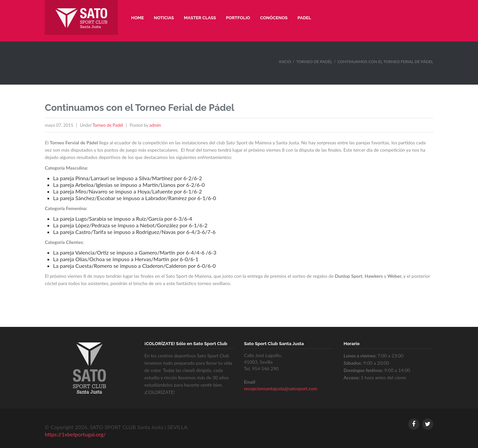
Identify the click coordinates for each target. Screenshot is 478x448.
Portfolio (238, 18)
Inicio (285, 62)
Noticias (164, 18)
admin (155, 125)
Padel (304, 18)
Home (138, 18)
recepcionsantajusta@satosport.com (281, 388)
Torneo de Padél (315, 62)
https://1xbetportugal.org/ (75, 434)
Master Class (200, 18)
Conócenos (274, 18)
